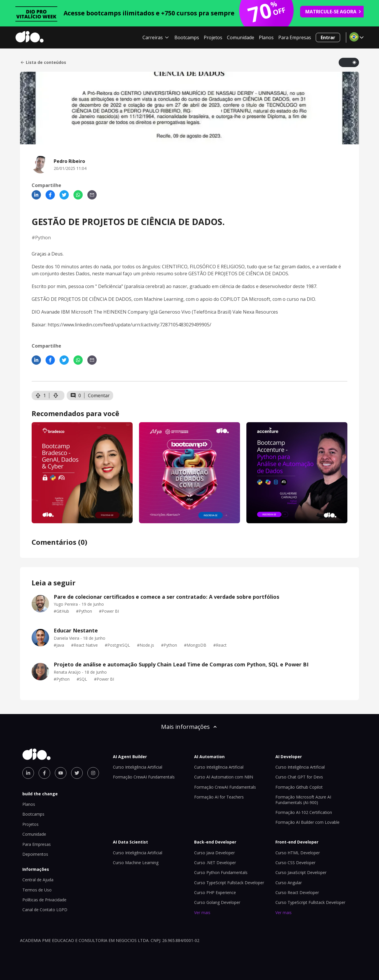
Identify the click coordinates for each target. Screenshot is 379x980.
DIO (311, 299)
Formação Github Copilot (299, 787)
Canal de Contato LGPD (45, 910)
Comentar (99, 395)
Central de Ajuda (38, 880)
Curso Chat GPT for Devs (299, 777)
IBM (65, 312)
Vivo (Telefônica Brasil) (206, 312)
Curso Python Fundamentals (221, 872)
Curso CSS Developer (295, 863)
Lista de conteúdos (43, 62)
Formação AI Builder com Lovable (307, 822)
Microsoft (260, 299)
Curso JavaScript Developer (301, 872)
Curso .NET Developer (215, 863)
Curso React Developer (297, 892)
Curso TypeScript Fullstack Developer (229, 883)
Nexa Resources (260, 312)
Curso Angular (289, 883)
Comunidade (241, 37)
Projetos (213, 37)
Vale (237, 312)
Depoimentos (35, 854)
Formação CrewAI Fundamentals (144, 777)
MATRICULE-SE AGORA (333, 12)
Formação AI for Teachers (219, 797)
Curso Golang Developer (217, 902)
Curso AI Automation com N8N (224, 777)
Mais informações (189, 727)
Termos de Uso (37, 890)
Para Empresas (295, 37)
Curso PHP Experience (215, 892)
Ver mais (202, 912)
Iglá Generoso (165, 312)
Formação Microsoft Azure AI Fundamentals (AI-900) (303, 800)
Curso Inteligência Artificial (138, 767)
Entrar (328, 37)
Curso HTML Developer (298, 853)
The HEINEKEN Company (121, 312)
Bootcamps (187, 37)
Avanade (50, 312)
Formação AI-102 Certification (304, 812)
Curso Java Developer (214, 853)
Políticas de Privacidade (44, 900)
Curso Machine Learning (136, 863)
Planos (266, 37)
